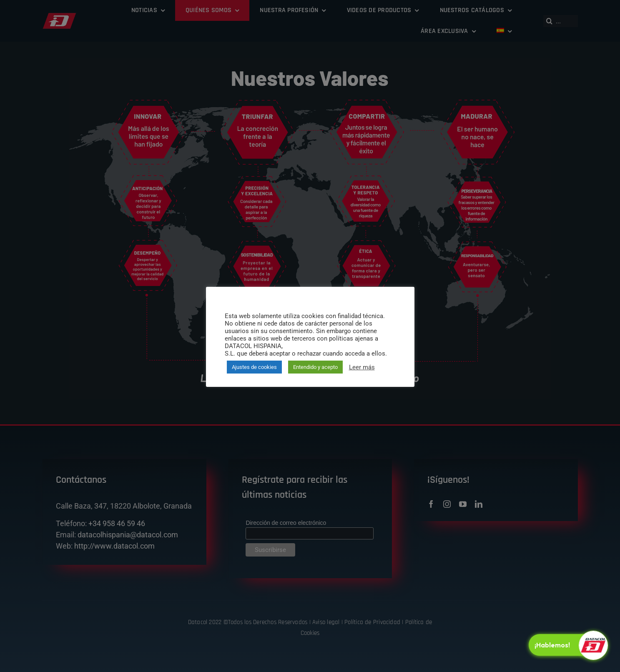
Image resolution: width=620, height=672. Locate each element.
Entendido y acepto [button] (315, 367)
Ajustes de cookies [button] (254, 367)
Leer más (362, 367)
